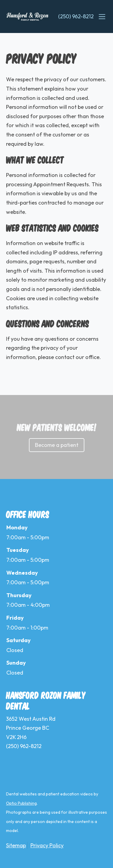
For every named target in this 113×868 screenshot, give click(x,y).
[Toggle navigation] (102, 16)
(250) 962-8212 (76, 16)
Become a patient (57, 445)
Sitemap (16, 845)
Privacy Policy (47, 845)
